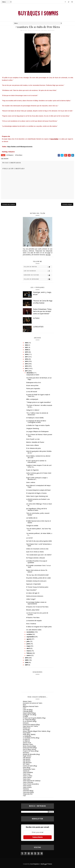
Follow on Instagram (38, 279)
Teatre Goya (27, 774)
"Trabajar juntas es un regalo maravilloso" (39, 402)
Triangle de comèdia (32, 526)
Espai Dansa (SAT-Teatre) (30, 726)
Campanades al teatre (33, 375)
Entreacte (26, 723)
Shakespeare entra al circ (34, 383)
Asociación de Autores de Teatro (33, 703)
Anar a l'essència (31, 624)
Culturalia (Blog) (28, 711)
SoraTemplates (35, 864)
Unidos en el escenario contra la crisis (37, 549)
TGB (24, 796)
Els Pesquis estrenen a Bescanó (36, 558)
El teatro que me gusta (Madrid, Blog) (34, 718)
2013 (27, 366)
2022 (27, 345)
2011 (27, 371)
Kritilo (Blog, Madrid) (29, 734)
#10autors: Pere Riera (33, 618)
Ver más (48, 255)
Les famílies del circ (32, 518)
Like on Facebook (38, 271)
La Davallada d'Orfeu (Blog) (31, 738)
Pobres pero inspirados (33, 389)
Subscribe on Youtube (38, 275)
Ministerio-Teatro (28, 744)
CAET (25, 708)
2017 (27, 357)
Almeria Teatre (27, 701)
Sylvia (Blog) (27, 768)
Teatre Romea (27, 786)
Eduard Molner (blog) (29, 713)
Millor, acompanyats (32, 399)
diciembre (30, 373)
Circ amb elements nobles (34, 630)
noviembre (31, 632)
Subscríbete (38, 837)
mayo (29, 646)
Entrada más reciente (9, 204)
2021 (27, 347)
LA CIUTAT (30, 538)
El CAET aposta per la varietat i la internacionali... (36, 462)
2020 (27, 350)
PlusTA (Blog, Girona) (29, 749)
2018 (27, 354)
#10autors (37, 30)
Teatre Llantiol (27, 777)
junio (28, 644)
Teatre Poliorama (28, 782)
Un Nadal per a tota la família (35, 418)
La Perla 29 (26, 739)
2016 (27, 359)
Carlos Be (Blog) (28, 710)
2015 (27, 361)
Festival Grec (27, 728)
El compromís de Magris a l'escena (36, 493)
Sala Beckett (51, 30)
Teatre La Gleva (27, 776)
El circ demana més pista (33, 448)
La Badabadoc (27, 736)
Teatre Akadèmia (28, 772)
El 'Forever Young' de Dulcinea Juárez (37, 587)
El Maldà (25, 716)
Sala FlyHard (27, 761)
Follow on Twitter (38, 267)
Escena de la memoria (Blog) (31, 725)
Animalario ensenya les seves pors (36, 581)
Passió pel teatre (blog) (30, 748)
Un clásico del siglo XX (33, 593)
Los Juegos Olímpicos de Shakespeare (37, 431)
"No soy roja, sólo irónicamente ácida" (38, 575)
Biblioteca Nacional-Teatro (31, 706)
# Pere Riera (19, 155)
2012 (27, 368)
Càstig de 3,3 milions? (33, 410)
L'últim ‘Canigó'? (31, 599)
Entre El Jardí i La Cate (33, 439)
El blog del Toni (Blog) (30, 715)
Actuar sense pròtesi (32, 385)
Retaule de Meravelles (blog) (31, 754)
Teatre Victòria (27, 787)
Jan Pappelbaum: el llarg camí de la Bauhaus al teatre (37, 509)
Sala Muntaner (27, 763)
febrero (29, 653)
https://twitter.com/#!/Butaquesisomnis (20, 147)
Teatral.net (26, 771)
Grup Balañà (27, 733)
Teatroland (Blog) (28, 791)
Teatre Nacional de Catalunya (32, 781)
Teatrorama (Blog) (28, 792)
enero (29, 655)
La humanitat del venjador (34, 621)
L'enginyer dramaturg (33, 428)
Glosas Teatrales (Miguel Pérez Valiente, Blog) (37, 731)
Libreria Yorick (27, 743)
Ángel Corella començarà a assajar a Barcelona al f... (37, 479)
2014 (27, 364)
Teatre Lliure (27, 779)
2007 (27, 665)
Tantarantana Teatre (29, 769)
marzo (29, 651)
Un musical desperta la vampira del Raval (38, 490)
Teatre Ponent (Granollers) (31, 784)
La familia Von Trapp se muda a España (38, 425)
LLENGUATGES (38, 327)
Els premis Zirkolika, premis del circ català (38, 578)
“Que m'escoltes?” (31, 590)
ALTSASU (36, 318)
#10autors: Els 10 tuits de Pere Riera (37, 607)
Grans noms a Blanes (32, 445)
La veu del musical (32, 392)
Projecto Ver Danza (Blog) (31, 751)
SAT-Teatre (26, 764)
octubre (30, 634)
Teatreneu (26, 789)
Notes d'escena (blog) (29, 746)
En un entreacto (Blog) (30, 721)
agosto (29, 639)
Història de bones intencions (35, 596)
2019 (27, 352)
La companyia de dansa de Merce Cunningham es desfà (36, 422)
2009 (27, 660)
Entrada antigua (67, 204)
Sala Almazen (27, 758)
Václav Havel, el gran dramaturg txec (37, 496)
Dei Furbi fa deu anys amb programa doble (39, 541)
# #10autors (10, 155)
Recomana (26, 753)
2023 (27, 343)
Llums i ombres (31, 482)
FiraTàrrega (26, 730)
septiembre (31, 637)
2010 (27, 658)
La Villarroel (26, 741)
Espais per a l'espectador (34, 584)
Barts (24, 705)
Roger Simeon (27, 756)
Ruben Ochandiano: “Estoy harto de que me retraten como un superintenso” (42, 311)
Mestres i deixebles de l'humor (35, 442)
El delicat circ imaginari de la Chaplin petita (39, 627)
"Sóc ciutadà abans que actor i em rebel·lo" (39, 555)
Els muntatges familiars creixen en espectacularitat (36, 603)
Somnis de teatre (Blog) (30, 766)
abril (28, 648)
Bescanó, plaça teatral (33, 610)
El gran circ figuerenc (32, 470)
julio (28, 641)
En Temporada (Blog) (29, 720)
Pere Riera (44, 30)
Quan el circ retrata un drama (35, 552)
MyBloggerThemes (46, 864)
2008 (27, 662)
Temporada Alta (28, 794)
